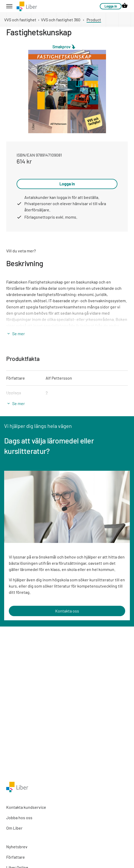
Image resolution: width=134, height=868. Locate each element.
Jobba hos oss (19, 817)
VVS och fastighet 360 (61, 20)
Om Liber (14, 828)
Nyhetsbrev (17, 847)
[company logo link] (27, 6)
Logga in (111, 6)
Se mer (19, 334)
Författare (16, 857)
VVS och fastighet (20, 20)
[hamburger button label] (9, 6)
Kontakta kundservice (26, 807)
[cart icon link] (125, 6)
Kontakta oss (67, 611)
